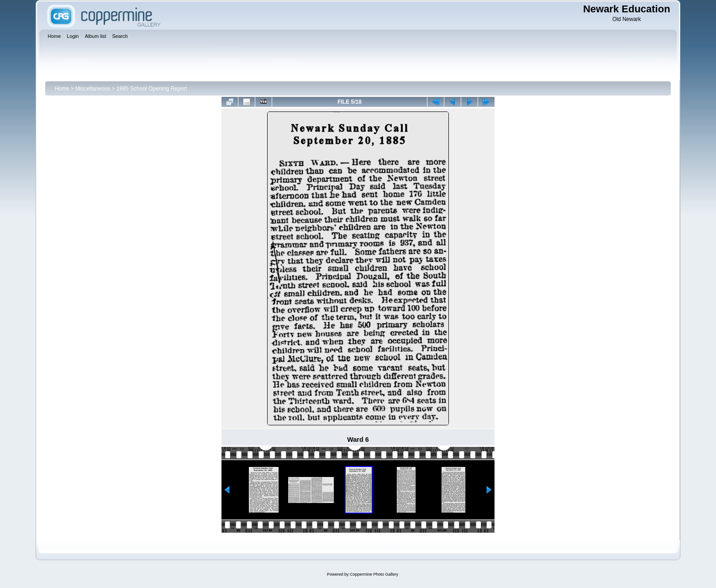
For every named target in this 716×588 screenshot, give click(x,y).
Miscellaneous (93, 89)
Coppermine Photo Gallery (374, 574)
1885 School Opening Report (152, 89)
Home (62, 89)
